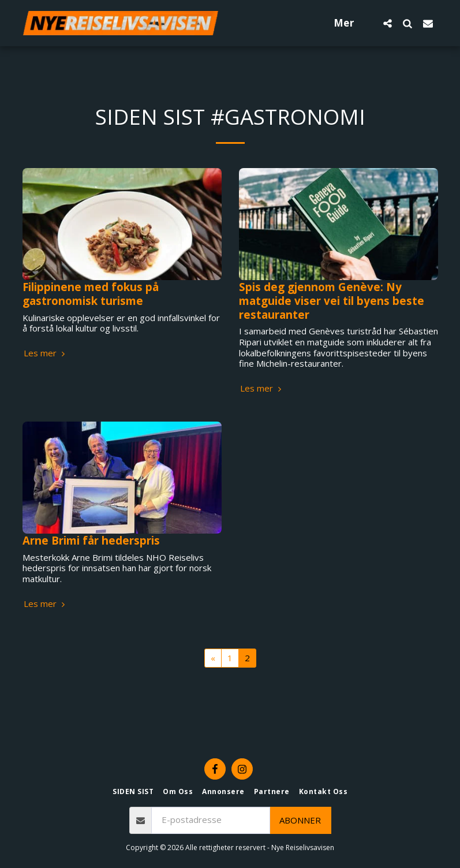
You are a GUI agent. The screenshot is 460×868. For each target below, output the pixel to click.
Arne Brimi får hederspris (91, 540)
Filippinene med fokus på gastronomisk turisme (91, 294)
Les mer (46, 353)
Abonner (300, 820)
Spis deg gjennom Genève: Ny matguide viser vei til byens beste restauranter (332, 300)
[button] (388, 23)
